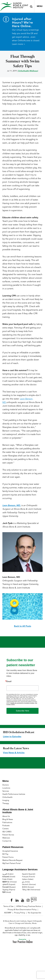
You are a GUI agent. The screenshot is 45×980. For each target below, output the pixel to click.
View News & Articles (14, 753)
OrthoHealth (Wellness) (28, 71)
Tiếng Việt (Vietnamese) (31, 890)
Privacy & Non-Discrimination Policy (22, 910)
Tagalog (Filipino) (9, 890)
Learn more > (18, 44)
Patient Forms (8, 857)
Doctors (6, 785)
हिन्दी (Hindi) (7, 892)
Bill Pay (5, 854)
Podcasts (6, 826)
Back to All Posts (23, 626)
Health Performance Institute (14, 794)
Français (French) (28, 877)
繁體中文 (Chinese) (10, 882)
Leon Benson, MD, (12, 506)
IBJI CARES (7, 832)
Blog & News (8, 820)
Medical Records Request (12, 860)
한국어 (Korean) (28, 887)
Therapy (6, 804)
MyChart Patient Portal (12, 863)
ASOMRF (8, 913)
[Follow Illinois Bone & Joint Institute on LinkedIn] (17, 900)
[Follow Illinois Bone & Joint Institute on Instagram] (28, 900)
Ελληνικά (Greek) (9, 877)
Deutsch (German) (29, 885)
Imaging (6, 800)
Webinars (6, 838)
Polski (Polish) (7, 879)
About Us (6, 816)
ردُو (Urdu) (26, 882)
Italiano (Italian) (28, 879)
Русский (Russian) (9, 887)
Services (6, 791)
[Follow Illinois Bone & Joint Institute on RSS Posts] (34, 900)
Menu (40, 6)
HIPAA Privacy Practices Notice (29, 906)
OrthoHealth (7, 797)
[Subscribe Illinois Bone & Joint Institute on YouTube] (23, 900)
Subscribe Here (22, 711)
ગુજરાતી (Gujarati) (9, 885)
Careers (5, 829)
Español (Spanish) (29, 874)
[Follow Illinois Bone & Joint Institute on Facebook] (12, 900)
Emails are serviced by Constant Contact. (22, 703)
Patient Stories (8, 835)
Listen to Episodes (12, 737)
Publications (7, 823)
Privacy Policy (20, 913)
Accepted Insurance (10, 851)
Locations (6, 788)
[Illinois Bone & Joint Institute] (14, 7)
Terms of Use (8, 906)
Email (9, 682)
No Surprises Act (34, 913)
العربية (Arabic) (8, 874)
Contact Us (7, 841)
